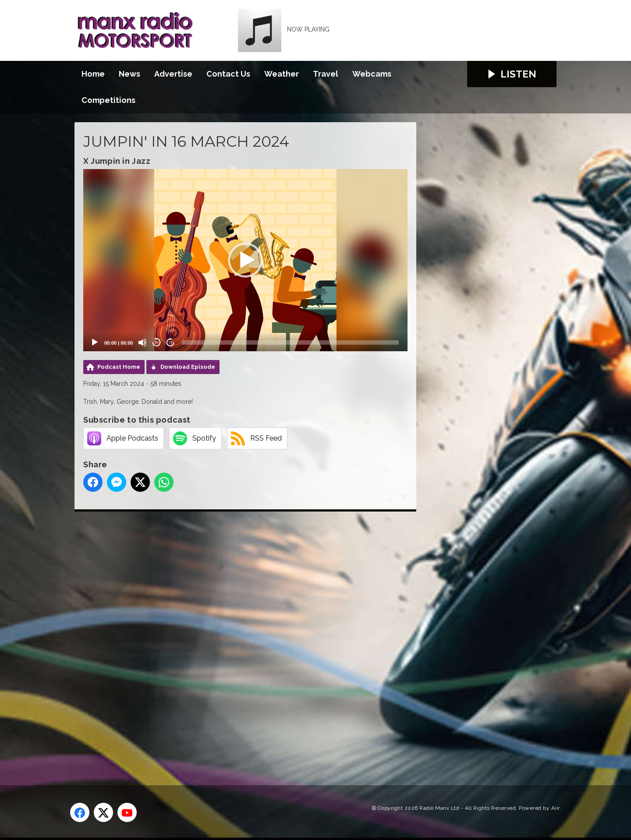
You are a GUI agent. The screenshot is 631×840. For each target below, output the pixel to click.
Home (93, 74)
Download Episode (188, 367)
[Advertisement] (239, 639)
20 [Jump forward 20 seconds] (171, 342)
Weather (282, 74)
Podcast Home (119, 367)
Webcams (372, 74)
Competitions (108, 100)
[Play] (95, 342)
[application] (245, 260)
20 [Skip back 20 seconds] (157, 342)
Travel (326, 74)
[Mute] (142, 342)
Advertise (173, 74)
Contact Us (228, 74)
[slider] (290, 342)
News (129, 74)
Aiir (555, 808)
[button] (245, 260)
